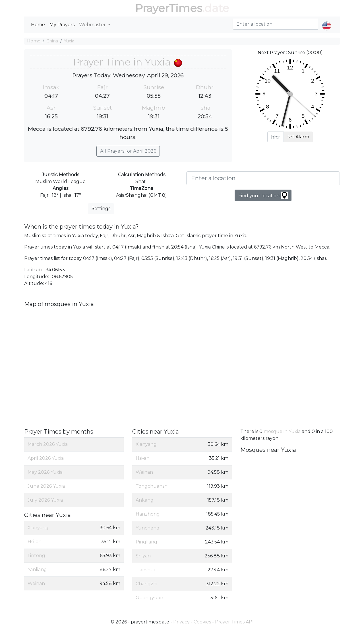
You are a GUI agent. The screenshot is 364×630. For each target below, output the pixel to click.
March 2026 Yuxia (48, 444)
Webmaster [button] (93, 25)
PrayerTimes (169, 8)
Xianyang (38, 528)
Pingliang (146, 542)
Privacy (181, 622)
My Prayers (62, 25)
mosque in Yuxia (282, 431)
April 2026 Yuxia (46, 458)
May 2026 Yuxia (45, 472)
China (52, 41)
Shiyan (143, 556)
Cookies (202, 622)
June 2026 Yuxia (46, 486)
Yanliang (37, 570)
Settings (101, 209)
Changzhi (146, 584)
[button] (327, 21)
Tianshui (145, 570)
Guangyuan (149, 598)
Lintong (36, 556)
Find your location (263, 195)
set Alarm (298, 137)
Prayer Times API (234, 622)
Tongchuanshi (152, 486)
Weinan (36, 583)
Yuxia (69, 41)
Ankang (145, 500)
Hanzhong (148, 514)
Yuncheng (148, 528)
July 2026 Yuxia (45, 500)
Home (38, 25)
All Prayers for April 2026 (128, 151)
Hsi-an (35, 542)
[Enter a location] (263, 178)
